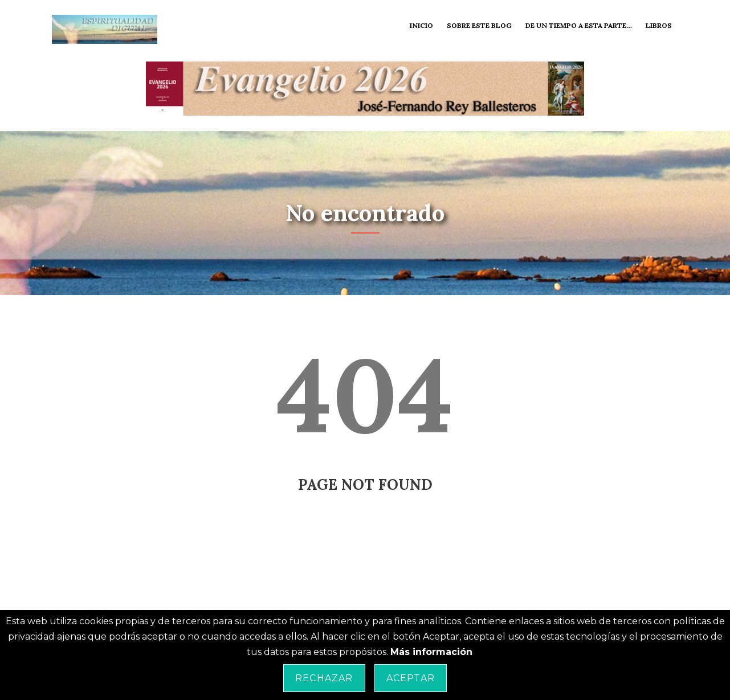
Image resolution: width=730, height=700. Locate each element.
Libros (659, 25)
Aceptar (411, 678)
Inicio (421, 25)
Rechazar (324, 678)
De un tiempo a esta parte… (579, 25)
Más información (431, 652)
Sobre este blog (479, 25)
